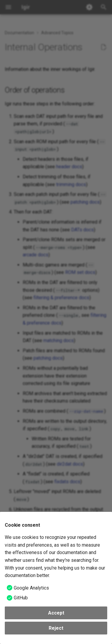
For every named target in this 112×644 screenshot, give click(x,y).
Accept (56, 613)
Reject (56, 628)
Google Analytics (31, 588)
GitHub (21, 598)
